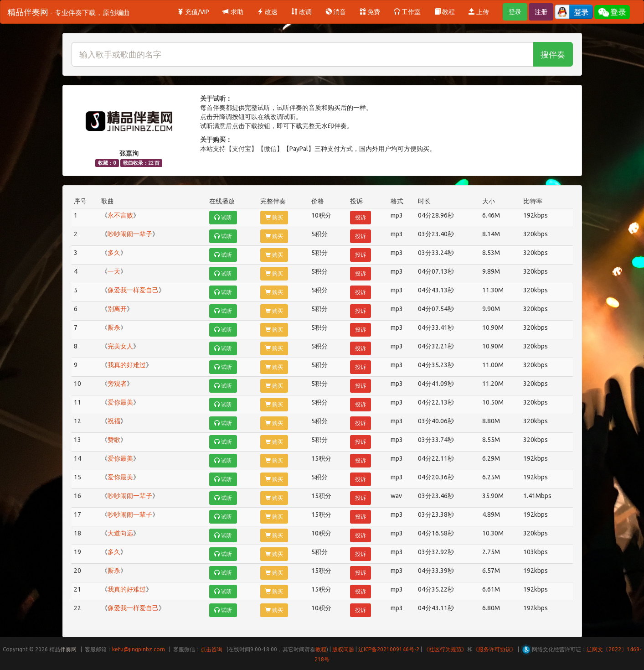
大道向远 (120, 533)
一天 (114, 271)
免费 (370, 12)
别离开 (117, 309)
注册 (541, 12)
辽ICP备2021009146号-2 (389, 649)
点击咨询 (211, 649)
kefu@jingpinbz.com (139, 649)
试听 (223, 217)
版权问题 (343, 649)
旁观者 (117, 384)
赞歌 (114, 440)
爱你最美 (120, 402)
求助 (233, 12)
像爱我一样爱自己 (133, 290)
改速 (267, 12)
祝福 (114, 421)
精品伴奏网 (69, 12)
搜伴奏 (553, 54)
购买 (274, 217)
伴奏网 (68, 649)
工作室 (407, 12)
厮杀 (114, 327)
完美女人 (120, 346)
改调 (301, 12)
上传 (479, 12)
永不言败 (120, 215)
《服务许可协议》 (495, 649)
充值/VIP (193, 12)
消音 (336, 12)
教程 (445, 12)
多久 (114, 253)
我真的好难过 (127, 365)
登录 (515, 12)
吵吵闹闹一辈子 (130, 234)
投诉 (361, 217)
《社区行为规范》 (445, 649)
